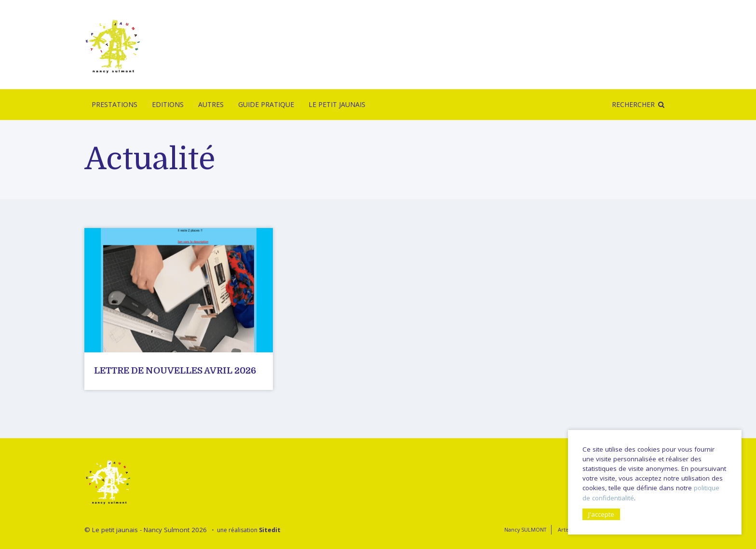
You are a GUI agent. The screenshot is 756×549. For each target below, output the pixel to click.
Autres (211, 104)
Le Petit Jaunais (337, 104)
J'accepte (601, 514)
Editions (168, 104)
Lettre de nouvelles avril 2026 (175, 371)
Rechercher (633, 104)
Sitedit (270, 530)
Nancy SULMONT (525, 529)
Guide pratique (266, 104)
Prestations (115, 104)
